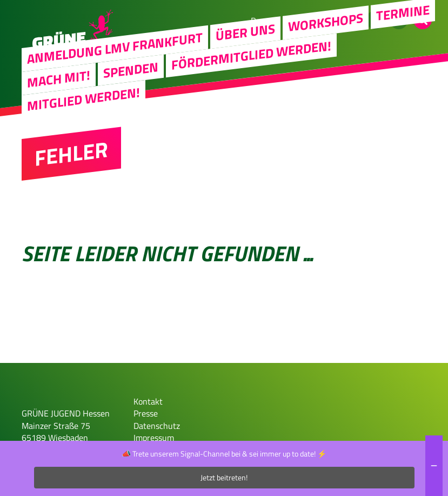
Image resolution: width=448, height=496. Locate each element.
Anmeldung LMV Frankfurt (115, 48)
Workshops (326, 22)
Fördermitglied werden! (251, 55)
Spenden (131, 70)
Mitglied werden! (83, 100)
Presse (146, 413)
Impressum (154, 438)
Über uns (245, 32)
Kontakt (148, 401)
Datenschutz (157, 426)
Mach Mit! (59, 78)
